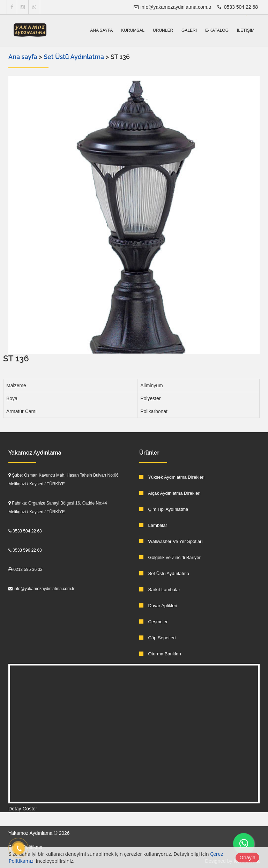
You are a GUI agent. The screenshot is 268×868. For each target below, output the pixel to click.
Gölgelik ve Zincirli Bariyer (170, 557)
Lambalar (153, 525)
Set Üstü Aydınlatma (75, 57)
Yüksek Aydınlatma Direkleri (172, 477)
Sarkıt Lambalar (160, 590)
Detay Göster (23, 809)
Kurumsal (133, 30)
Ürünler (163, 30)
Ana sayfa (101, 30)
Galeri (189, 30)
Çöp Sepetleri (157, 638)
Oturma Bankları (160, 654)
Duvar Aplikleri (158, 606)
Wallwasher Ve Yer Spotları (171, 541)
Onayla (247, 857)
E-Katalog (217, 30)
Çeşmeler (153, 622)
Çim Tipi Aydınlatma (164, 509)
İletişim (246, 30)
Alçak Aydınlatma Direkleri (170, 493)
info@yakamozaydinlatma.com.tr (172, 7)
